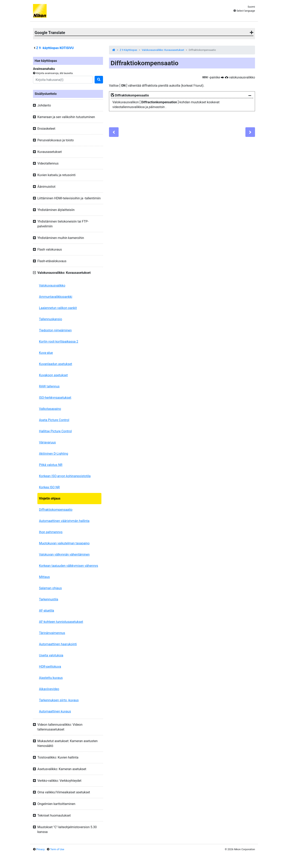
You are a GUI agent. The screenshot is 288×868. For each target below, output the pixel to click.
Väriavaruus (47, 442)
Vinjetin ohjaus (50, 498)
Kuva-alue (46, 353)
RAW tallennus (49, 386)
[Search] (63, 80)
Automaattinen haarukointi (58, 644)
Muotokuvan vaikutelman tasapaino (64, 543)
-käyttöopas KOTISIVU (55, 48)
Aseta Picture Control (54, 420)
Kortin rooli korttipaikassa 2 (59, 342)
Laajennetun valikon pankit (58, 308)
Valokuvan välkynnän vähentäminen (64, 554)
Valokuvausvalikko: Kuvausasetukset (163, 50)
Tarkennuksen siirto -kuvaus (59, 700)
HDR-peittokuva (50, 667)
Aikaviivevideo (49, 689)
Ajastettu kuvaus (51, 678)
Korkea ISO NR (49, 487)
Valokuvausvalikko (52, 285)
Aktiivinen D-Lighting (54, 454)
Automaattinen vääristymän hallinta (64, 521)
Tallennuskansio (50, 319)
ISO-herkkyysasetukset (55, 398)
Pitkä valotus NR (51, 465)
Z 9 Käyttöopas (128, 50)
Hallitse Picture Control (55, 431)
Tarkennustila (49, 599)
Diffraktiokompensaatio (56, 510)
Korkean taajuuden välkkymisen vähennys (68, 566)
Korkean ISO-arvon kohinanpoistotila (65, 476)
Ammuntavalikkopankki (56, 297)
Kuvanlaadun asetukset (55, 364)
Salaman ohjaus (50, 588)
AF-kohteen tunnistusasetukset (61, 622)
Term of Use (57, 849)
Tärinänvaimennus (52, 633)
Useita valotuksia (51, 655)
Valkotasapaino (50, 409)
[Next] (250, 132)
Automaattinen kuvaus (55, 711)
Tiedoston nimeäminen (55, 330)
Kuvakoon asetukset (53, 375)
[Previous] (114, 132)
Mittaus (44, 577)
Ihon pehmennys (51, 532)
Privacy (40, 849)
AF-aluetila (46, 611)
